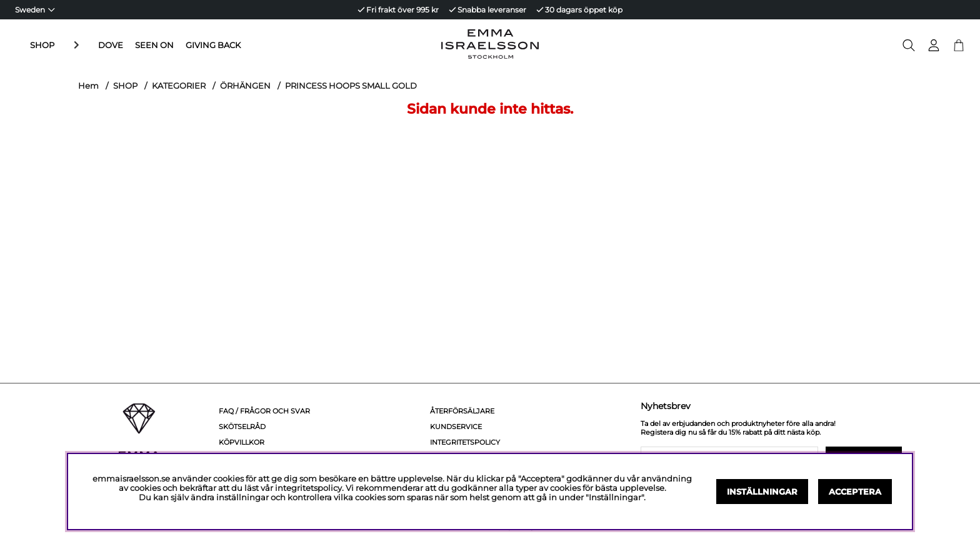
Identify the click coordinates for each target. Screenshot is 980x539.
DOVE (81, 45)
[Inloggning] (934, 45)
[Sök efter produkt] (909, 45)
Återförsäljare (462, 411)
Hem (88, 86)
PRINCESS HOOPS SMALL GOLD (351, 86)
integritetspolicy (308, 488)
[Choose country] (35, 10)
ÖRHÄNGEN (245, 86)
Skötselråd (242, 427)
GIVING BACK (183, 45)
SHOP (42, 45)
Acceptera (855, 492)
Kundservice (456, 427)
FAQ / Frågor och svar (264, 411)
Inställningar (762, 492)
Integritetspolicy (465, 442)
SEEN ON (124, 45)
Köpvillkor (242, 442)
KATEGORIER (179, 86)
